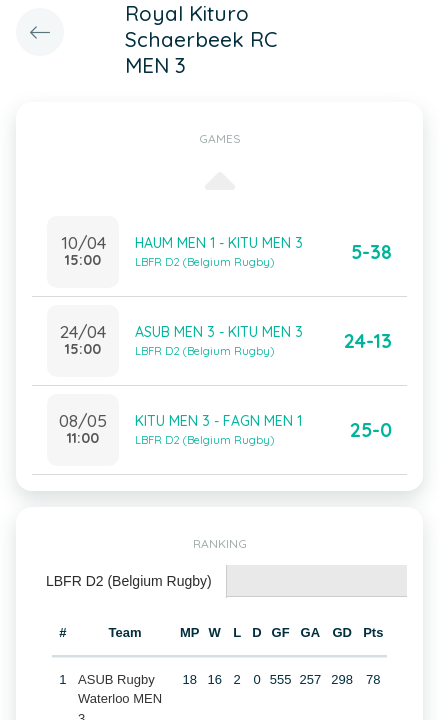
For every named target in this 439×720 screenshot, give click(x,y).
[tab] (129, 581)
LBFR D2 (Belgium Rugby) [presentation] (129, 581)
